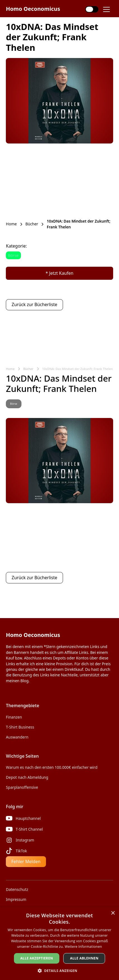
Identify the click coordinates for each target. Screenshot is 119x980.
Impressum (16, 899)
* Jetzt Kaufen (60, 273)
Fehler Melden (26, 861)
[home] (33, 9)
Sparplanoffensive (22, 787)
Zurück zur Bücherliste (35, 304)
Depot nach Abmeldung (27, 777)
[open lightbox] (59, 101)
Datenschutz (17, 889)
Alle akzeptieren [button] (37, 958)
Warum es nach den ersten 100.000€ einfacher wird (52, 767)
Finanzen (14, 717)
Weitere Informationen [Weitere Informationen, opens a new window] (83, 947)
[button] (108, 9)
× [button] (113, 913)
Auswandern (17, 737)
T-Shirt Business (20, 727)
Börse (13, 255)
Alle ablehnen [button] (84, 958)
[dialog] (59, 944)
